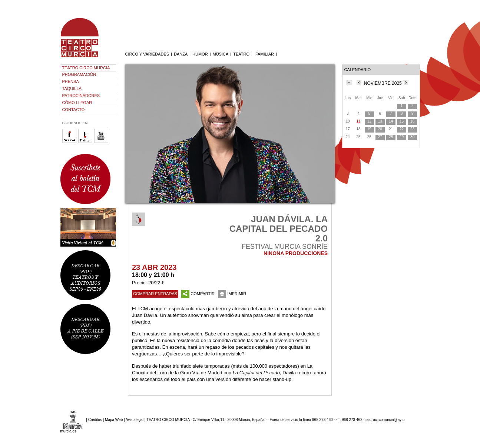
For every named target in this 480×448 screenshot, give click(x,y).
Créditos (95, 420)
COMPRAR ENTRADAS (155, 294)
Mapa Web (114, 420)
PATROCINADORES (81, 96)
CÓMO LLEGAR (77, 103)
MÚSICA (221, 54)
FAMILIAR (265, 54)
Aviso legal (135, 420)
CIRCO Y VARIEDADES (147, 54)
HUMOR (200, 54)
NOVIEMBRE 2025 (383, 83)
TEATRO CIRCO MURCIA (86, 68)
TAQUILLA (72, 88)
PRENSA (71, 81)
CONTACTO (74, 110)
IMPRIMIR (232, 294)
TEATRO (241, 54)
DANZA (181, 54)
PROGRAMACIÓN (79, 74)
